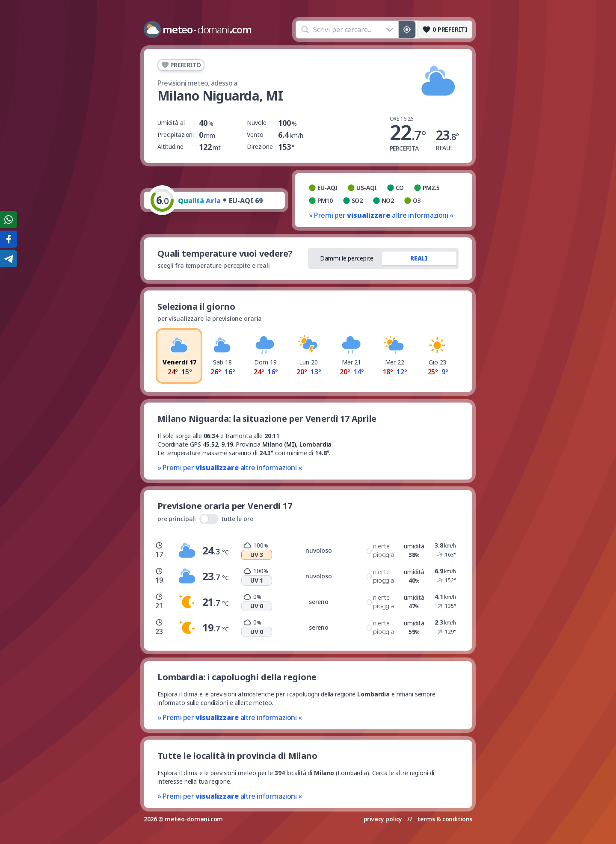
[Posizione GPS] (407, 30)
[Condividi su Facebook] (9, 239)
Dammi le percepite (347, 258)
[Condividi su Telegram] (9, 259)
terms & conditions (445, 819)
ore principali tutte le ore (205, 519)
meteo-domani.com (194, 819)
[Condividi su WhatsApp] (9, 219)
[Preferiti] (445, 30)
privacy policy (383, 819)
